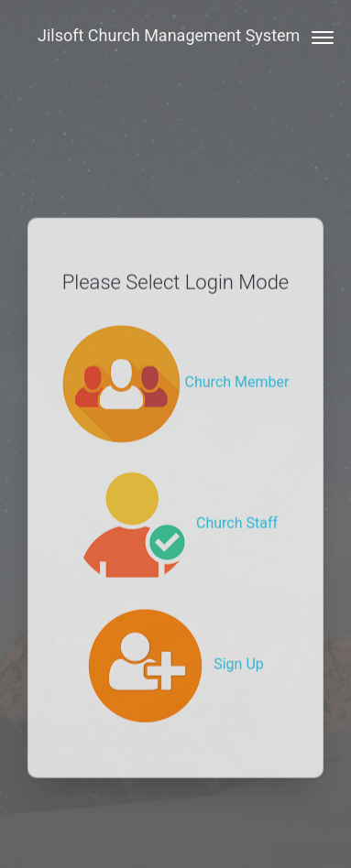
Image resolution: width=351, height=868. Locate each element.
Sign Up (175, 649)
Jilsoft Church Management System (169, 35)
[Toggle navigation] (317, 35)
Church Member (176, 367)
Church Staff (175, 508)
